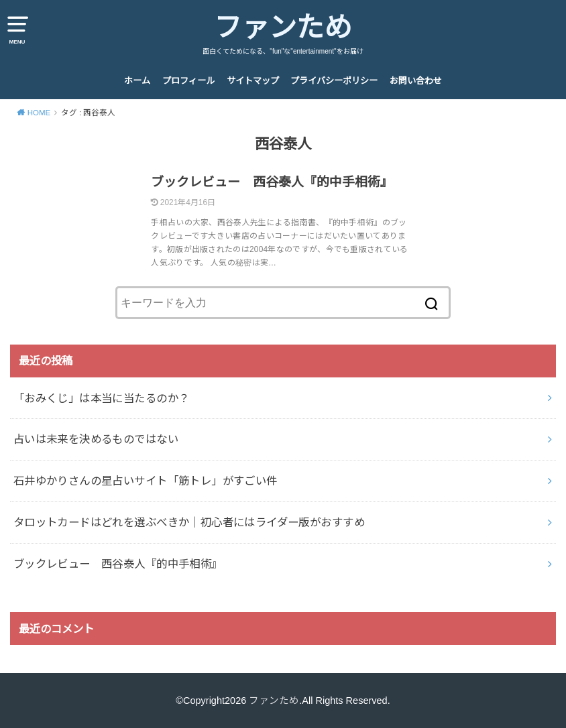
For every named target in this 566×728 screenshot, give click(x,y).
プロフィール (188, 81)
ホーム (137, 81)
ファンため (283, 27)
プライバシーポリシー (334, 81)
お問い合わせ (416, 81)
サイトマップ (253, 81)
